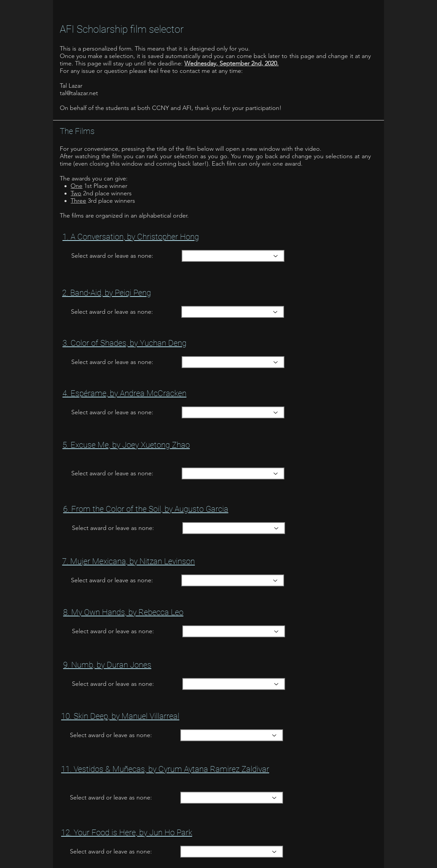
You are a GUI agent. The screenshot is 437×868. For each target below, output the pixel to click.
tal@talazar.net (79, 93)
